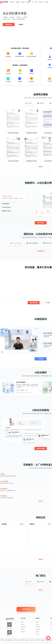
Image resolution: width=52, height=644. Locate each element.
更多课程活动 (41, 251)
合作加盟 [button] (46, 2)
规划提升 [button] (28, 2)
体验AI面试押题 (34, 303)
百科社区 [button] (41, 2)
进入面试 (41, 359)
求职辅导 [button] (23, 2)
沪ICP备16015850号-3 (29, 643)
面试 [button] (36, 2)
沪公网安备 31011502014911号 (39, 643)
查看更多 (41, 167)
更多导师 (41, 501)
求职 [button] (33, 2)
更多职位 (41, 590)
